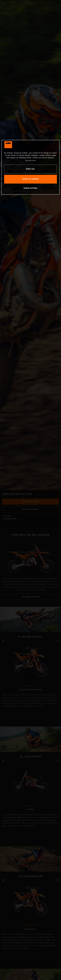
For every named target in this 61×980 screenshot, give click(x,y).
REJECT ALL (30, 169)
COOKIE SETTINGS (31, 188)
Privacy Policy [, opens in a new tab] (29, 160)
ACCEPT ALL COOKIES (30, 179)
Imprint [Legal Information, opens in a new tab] (34, 160)
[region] (30, 167)
